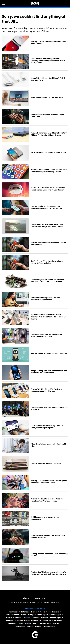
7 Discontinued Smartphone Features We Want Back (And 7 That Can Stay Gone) (47, 280)
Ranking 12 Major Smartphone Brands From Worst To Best (48, 43)
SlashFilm (58, 620)
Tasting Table (31, 623)
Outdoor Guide (23, 620)
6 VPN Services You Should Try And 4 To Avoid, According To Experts (47, 427)
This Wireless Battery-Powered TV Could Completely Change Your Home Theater (47, 225)
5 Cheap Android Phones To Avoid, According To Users (49, 555)
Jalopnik (27, 618)
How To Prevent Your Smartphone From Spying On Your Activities (47, 262)
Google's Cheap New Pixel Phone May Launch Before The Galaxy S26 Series (49, 372)
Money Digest (56, 618)
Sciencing (47, 620)
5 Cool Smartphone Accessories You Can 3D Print (48, 445)
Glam (23, 615)
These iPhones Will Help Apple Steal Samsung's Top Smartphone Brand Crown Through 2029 (48, 61)
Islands (18, 618)
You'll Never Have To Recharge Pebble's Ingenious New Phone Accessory (47, 500)
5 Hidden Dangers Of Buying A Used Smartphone (45, 518)
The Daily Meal (45, 623)
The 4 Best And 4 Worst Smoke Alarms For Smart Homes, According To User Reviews (48, 189)
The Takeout (20, 626)
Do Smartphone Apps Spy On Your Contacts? (49, 354)
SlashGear (12, 623)
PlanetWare (36, 620)
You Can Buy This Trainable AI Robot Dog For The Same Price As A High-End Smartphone (49, 573)
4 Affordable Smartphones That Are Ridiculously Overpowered (45, 299)
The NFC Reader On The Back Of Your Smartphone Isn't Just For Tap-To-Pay (46, 207)
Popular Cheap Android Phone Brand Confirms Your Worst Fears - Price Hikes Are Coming (49, 317)
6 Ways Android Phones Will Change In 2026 (48, 152)
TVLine (30, 626)
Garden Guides (13, 615)
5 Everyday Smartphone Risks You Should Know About (47, 116)
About (26, 598)
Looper (36, 618)
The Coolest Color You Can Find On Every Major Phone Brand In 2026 (47, 335)
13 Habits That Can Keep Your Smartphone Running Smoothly (48, 537)
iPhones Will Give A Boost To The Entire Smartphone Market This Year (46, 390)
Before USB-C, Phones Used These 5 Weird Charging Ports (48, 79)
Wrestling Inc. (50, 626)
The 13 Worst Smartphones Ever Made (46, 463)
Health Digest (42, 615)
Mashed (44, 618)
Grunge (31, 615)
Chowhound (13, 612)
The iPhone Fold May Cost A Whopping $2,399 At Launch (49, 408)
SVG (21, 623)
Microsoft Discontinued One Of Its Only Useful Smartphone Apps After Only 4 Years (49, 171)
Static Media (23, 603)
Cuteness (25, 612)
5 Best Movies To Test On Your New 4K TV (47, 97)
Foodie (42, 612)
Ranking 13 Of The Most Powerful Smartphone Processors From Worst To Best (49, 482)
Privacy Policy (40, 598)
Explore (34, 612)
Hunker (9, 618)
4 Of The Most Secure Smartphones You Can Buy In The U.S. (48, 244)
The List (56, 623)
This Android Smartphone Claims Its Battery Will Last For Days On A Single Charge (49, 134)
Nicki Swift (10, 620)
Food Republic (53, 612)
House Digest (56, 615)
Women (38, 626)
